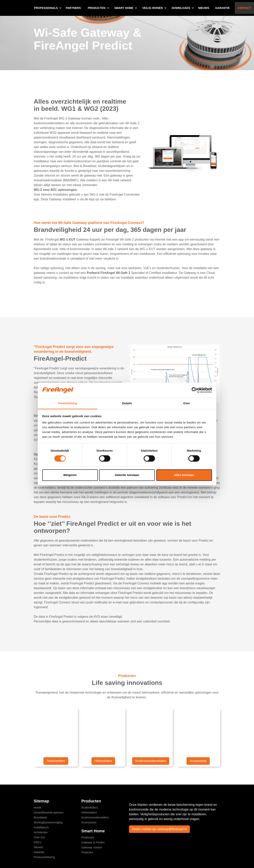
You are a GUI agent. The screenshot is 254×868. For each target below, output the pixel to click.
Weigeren (70, 475)
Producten (88, 837)
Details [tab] (127, 403)
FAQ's (38, 842)
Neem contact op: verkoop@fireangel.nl (160, 829)
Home (37, 808)
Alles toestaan (184, 475)
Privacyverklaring (44, 857)
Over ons (39, 837)
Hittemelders (103, 761)
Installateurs (41, 827)
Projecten (87, 852)
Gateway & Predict (93, 842)
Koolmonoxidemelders (151, 761)
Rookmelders (56, 761)
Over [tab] (187, 403)
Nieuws (204, 8)
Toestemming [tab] (67, 403)
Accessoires (198, 761)
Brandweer (40, 817)
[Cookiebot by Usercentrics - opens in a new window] (195, 390)
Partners (73, 8)
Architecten (41, 832)
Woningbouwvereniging (48, 822)
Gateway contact (92, 847)
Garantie (222, 8)
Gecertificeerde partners (49, 813)
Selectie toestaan (127, 475)
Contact (244, 8)
